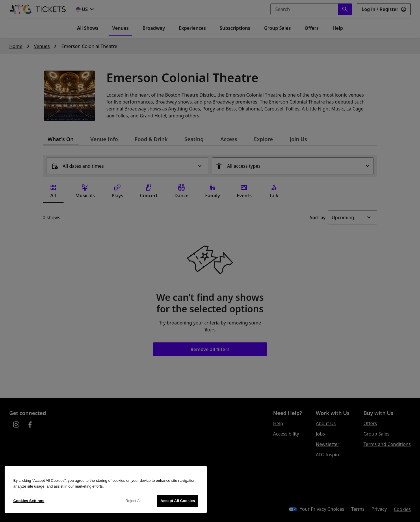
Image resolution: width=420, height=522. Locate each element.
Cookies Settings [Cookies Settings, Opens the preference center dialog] (29, 501)
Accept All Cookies (178, 501)
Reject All (133, 501)
